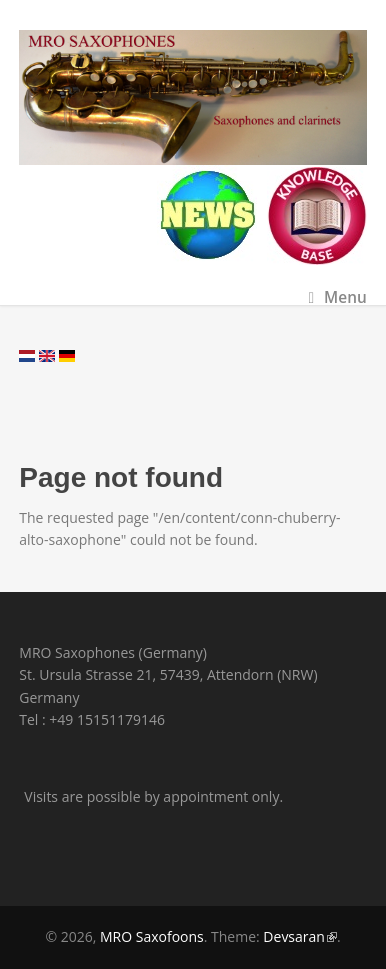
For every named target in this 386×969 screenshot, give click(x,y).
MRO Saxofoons (152, 936)
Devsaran (300, 936)
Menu (337, 297)
